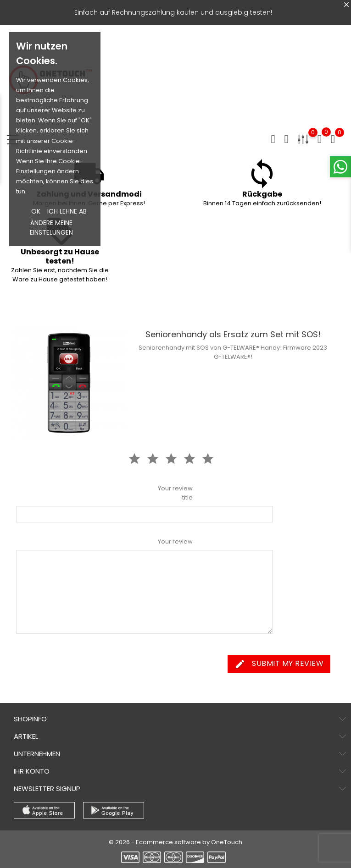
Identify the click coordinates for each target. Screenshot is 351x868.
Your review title (175, 493)
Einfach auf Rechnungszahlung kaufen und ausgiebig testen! (173, 12)
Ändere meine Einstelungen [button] (51, 228)
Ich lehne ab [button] (67, 211)
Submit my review (279, 664)
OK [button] (36, 211)
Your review (175, 541)
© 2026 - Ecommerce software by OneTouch (175, 842)
